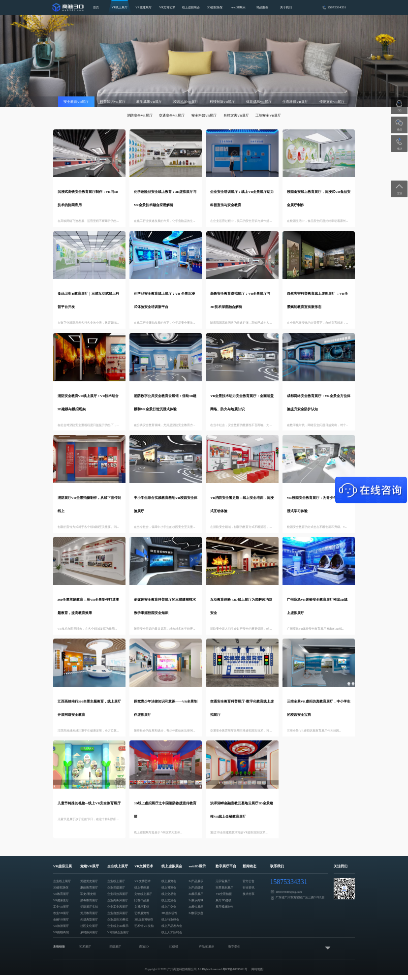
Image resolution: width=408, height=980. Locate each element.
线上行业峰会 (170, 919)
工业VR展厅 (61, 907)
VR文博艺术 (167, 7)
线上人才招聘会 (172, 932)
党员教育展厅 (89, 913)
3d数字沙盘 (196, 913)
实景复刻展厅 (224, 888)
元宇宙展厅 (223, 881)
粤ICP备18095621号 (235, 969)
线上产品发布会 (172, 926)
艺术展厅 (85, 947)
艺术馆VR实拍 (144, 926)
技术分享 (249, 894)
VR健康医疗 (61, 900)
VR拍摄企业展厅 (118, 932)
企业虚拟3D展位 (118, 919)
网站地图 (257, 969)
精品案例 (262, 7)
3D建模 (173, 947)
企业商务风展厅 (118, 900)
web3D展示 (238, 7)
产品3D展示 (206, 947)
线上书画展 (142, 888)
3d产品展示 (196, 881)
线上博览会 (169, 888)
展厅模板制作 (224, 907)
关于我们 (286, 7)
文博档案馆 (142, 907)
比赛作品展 (142, 900)
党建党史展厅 (89, 881)
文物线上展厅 (143, 894)
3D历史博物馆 (143, 919)
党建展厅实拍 (89, 907)
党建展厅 (115, 947)
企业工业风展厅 (118, 907)
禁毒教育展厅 (89, 900)
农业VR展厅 (61, 913)
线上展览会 (169, 881)
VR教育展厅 (61, 894)
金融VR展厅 (61, 919)
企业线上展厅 (62, 881)
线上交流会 (169, 900)
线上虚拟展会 (191, 7)
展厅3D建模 (223, 900)
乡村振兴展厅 (89, 932)
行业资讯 (249, 888)
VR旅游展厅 (61, 926)
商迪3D (144, 947)
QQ (399, 110)
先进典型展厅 (89, 919)
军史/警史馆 (88, 894)
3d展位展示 (196, 907)
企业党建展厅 (116, 888)
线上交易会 (169, 894)
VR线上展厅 (120, 7)
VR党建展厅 (143, 7)
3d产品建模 (196, 888)
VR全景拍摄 (223, 894)
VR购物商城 (61, 932)
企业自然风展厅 (118, 913)
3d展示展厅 (196, 894)
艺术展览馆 (142, 913)
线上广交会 (169, 907)
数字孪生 (234, 947)
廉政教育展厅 (89, 888)
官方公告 (249, 881)
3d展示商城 (196, 900)
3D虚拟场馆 (215, 7)
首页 (96, 7)
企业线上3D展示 (118, 926)
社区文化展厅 (89, 926)
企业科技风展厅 (118, 894)
